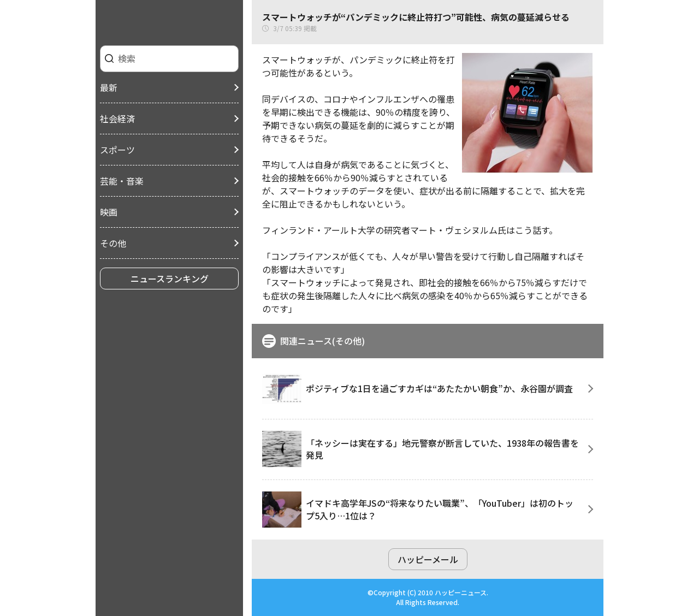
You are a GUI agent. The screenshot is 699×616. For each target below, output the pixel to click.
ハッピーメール (428, 559)
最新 (109, 87)
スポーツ (117, 150)
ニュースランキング (170, 279)
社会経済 (117, 119)
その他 (113, 243)
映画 (109, 212)
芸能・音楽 (122, 181)
